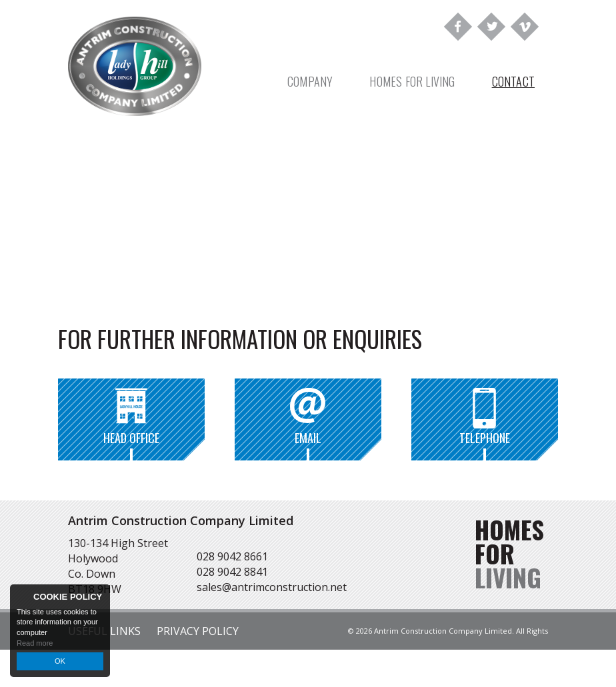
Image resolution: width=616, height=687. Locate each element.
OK (60, 661)
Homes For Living (412, 81)
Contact (513, 81)
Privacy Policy (198, 631)
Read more (35, 643)
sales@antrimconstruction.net (272, 587)
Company (310, 81)
